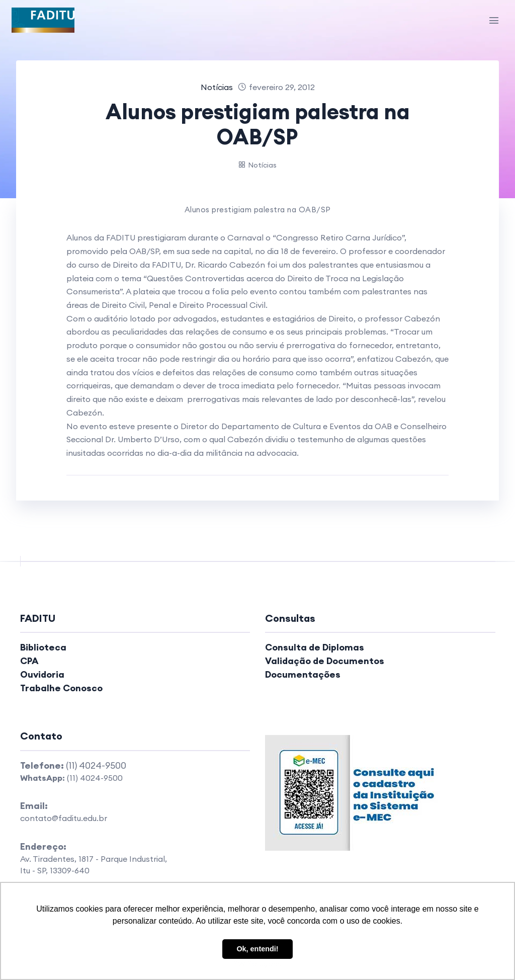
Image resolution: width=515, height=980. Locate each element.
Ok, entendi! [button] (257, 949)
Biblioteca (43, 647)
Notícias (217, 87)
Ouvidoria (42, 674)
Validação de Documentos (325, 661)
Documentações (303, 674)
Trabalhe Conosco (61, 688)
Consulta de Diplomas (315, 647)
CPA (29, 661)
